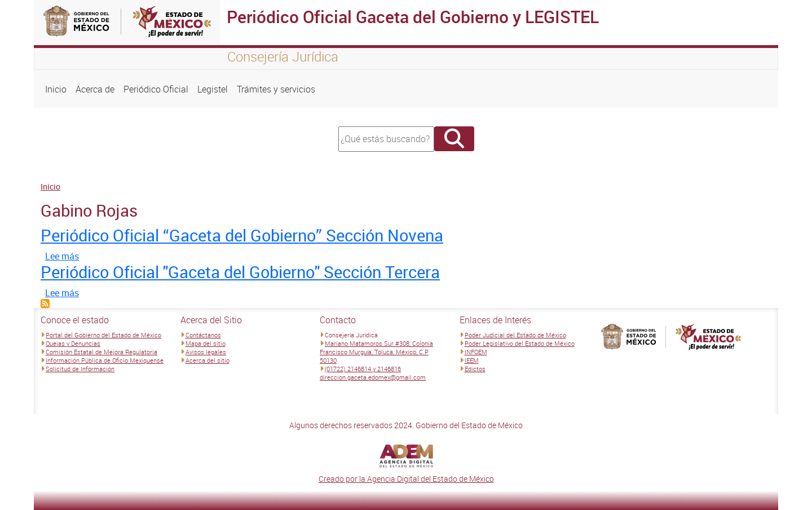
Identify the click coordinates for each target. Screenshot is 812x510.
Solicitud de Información (80, 369)
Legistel (213, 89)
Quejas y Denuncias (73, 343)
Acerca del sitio (208, 360)
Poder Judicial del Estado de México (515, 335)
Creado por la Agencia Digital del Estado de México (406, 479)
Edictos (475, 369)
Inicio (56, 89)
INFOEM (476, 352)
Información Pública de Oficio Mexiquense (105, 360)
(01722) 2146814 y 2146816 (363, 369)
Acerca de (95, 89)
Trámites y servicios (276, 89)
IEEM (472, 360)
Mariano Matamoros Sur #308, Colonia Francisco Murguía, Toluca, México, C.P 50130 (376, 352)
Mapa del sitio (206, 343)
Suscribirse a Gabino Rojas (45, 304)
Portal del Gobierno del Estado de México (103, 335)
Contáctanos (203, 335)
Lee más (62, 256)
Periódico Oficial (156, 89)
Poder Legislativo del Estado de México (520, 343)
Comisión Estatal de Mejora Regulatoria (101, 352)
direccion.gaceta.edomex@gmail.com (373, 377)
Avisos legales (206, 352)
